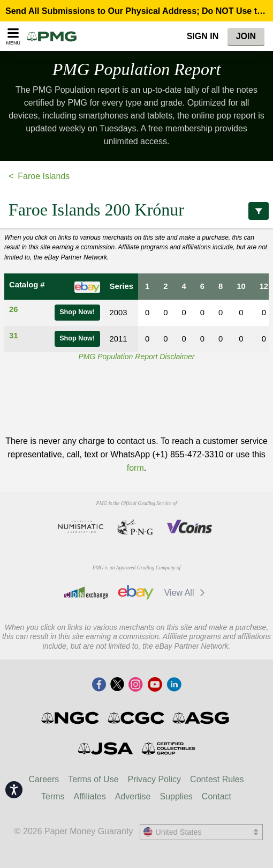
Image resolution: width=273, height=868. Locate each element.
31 (13, 336)
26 (13, 309)
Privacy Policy (155, 779)
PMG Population (137, 69)
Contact (217, 796)
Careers (44, 779)
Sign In (203, 36)
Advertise (133, 796)
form (135, 468)
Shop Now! (77, 312)
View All (187, 593)
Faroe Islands (44, 176)
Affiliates (90, 796)
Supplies (176, 796)
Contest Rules (217, 779)
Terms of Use (93, 779)
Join (246, 36)
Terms (53, 796)
